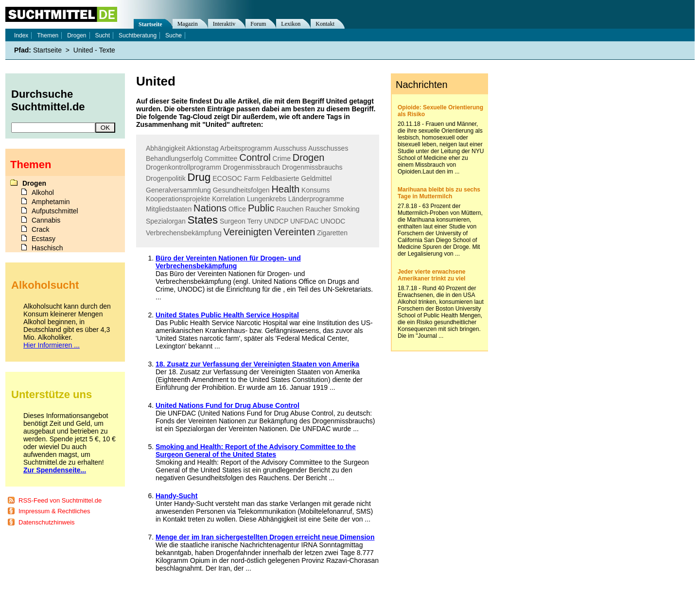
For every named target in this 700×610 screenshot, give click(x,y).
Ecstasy (44, 239)
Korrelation (228, 199)
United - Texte (94, 50)
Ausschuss (290, 148)
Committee (221, 158)
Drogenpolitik (166, 178)
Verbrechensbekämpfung (184, 233)
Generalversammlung (178, 190)
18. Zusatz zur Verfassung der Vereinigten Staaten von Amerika (257, 364)
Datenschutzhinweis (47, 522)
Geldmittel (316, 178)
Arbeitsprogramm (246, 148)
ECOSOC (227, 178)
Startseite (150, 24)
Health (285, 189)
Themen (48, 35)
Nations (210, 208)
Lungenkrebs (267, 199)
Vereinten (295, 232)
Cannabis (46, 220)
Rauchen (290, 209)
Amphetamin (51, 202)
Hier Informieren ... (52, 345)
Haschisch (47, 248)
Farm (252, 178)
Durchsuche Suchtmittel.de (48, 100)
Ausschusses (328, 148)
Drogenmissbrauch (252, 167)
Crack (41, 229)
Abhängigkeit (166, 148)
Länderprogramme (316, 199)
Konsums (315, 190)
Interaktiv (224, 24)
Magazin (188, 24)
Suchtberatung (138, 35)
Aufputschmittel (55, 211)
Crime (282, 158)
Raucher (318, 209)
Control (255, 157)
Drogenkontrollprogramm (184, 167)
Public (261, 208)
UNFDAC (304, 221)
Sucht (102, 35)
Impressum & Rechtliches (54, 511)
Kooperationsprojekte (178, 199)
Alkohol (43, 192)
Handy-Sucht (176, 496)
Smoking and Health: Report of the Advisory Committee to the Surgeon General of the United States (256, 451)
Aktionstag (202, 148)
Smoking (346, 209)
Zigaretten (332, 233)
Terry (254, 221)
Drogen (309, 157)
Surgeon (233, 221)
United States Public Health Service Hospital (227, 315)
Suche (174, 35)
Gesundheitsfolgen (241, 190)
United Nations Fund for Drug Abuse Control (227, 405)
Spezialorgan (166, 221)
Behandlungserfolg (174, 158)
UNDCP (276, 221)
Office (237, 209)
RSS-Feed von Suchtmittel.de (60, 500)
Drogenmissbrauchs (312, 167)
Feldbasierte (280, 178)
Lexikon (291, 24)
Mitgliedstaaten (169, 209)
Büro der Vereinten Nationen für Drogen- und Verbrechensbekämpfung (228, 262)
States (203, 220)
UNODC (333, 221)
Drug (199, 177)
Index (21, 35)
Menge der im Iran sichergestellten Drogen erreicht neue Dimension (265, 537)
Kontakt (325, 24)
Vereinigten (248, 232)
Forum (258, 24)
